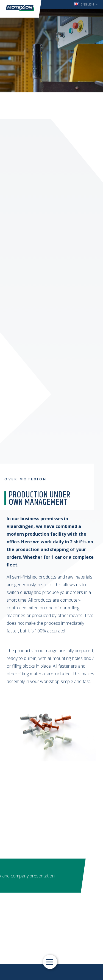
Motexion (20, 8)
